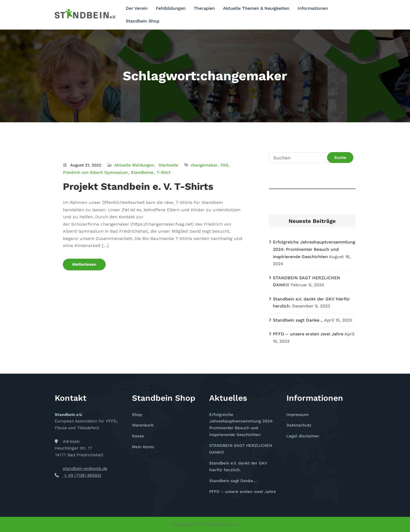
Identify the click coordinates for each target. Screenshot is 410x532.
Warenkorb (143, 425)
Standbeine (142, 172)
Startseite (168, 165)
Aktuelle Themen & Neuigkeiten (256, 8)
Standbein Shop (143, 21)
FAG (225, 165)
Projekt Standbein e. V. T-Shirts (138, 187)
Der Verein (137, 8)
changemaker (204, 165)
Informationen (313, 8)
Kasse (138, 436)
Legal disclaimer (303, 436)
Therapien (204, 8)
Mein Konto (143, 447)
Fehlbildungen (171, 8)
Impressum (298, 415)
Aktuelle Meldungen (134, 165)
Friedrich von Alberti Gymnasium (95, 172)
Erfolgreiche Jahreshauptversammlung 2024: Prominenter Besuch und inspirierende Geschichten (314, 249)
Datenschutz (299, 425)
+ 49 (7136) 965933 (82, 475)
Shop (137, 415)
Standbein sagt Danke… (298, 320)
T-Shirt (164, 172)
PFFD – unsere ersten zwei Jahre (308, 334)
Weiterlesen (84, 264)
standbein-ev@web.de (85, 469)
